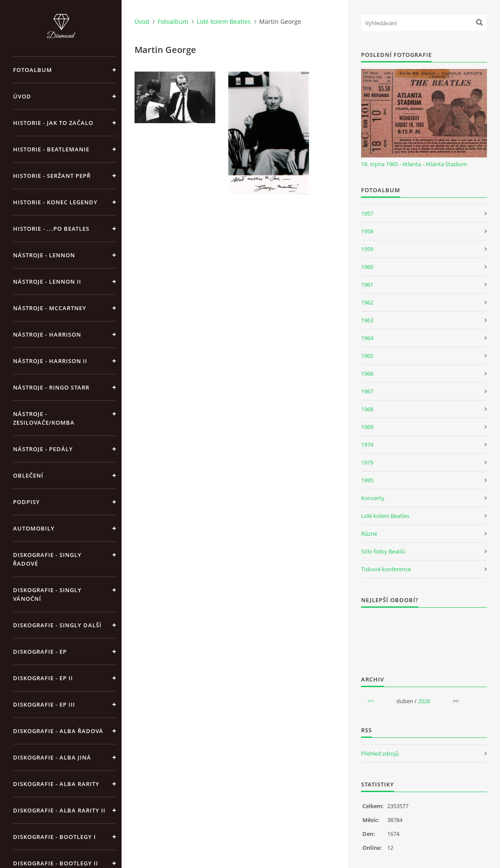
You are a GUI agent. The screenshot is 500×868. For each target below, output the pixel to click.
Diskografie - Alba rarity (56, 784)
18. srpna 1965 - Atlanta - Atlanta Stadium (414, 164)
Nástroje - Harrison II (50, 361)
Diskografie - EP (40, 652)
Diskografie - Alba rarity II (59, 810)
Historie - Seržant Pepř (52, 176)
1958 (367, 231)
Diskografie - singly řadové (47, 559)
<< (371, 701)
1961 (367, 285)
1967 (367, 391)
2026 (424, 701)
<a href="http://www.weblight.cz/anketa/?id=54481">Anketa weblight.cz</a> (424, 636)
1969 (367, 427)
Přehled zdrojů (380, 753)
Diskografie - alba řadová (58, 731)
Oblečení (28, 475)
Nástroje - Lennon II (47, 282)
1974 (367, 445)
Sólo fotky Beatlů (383, 551)
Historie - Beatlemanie (51, 149)
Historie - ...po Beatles (51, 229)
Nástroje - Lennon (44, 255)
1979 (367, 462)
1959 (367, 249)
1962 (367, 302)
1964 (367, 338)
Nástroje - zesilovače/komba (44, 418)
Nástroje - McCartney (50, 308)
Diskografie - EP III (44, 704)
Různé (369, 534)
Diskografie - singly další (57, 625)
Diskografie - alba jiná (52, 757)
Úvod (22, 96)
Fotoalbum (33, 70)
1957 (367, 213)
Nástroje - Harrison (47, 334)
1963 (367, 320)
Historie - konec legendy (55, 202)
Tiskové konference (386, 569)
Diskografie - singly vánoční (47, 594)
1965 (367, 356)
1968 (367, 409)
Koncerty (373, 498)
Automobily (34, 528)
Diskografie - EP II (43, 678)
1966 (367, 373)
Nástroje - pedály (43, 449)
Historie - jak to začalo (53, 123)
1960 (367, 267)
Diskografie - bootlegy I (54, 837)
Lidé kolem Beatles (224, 21)
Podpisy (26, 502)
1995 (367, 480)
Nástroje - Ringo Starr (51, 387)
